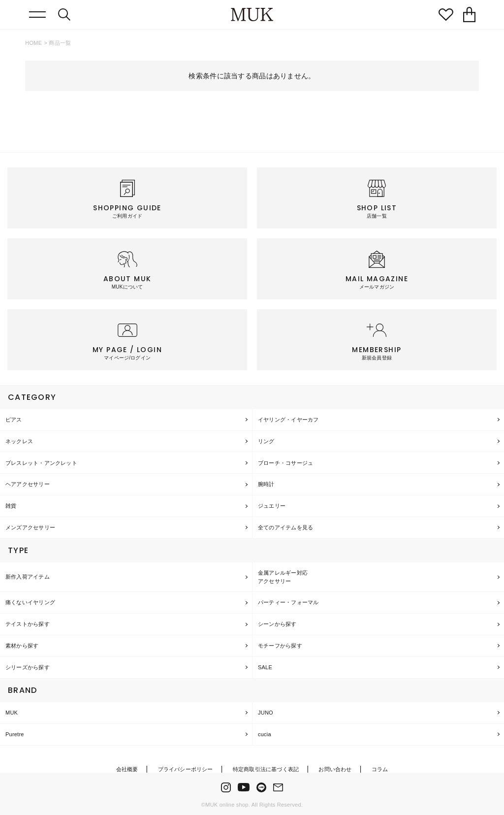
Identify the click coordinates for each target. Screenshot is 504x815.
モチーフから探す (280, 646)
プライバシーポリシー (186, 769)
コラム (380, 769)
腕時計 (266, 484)
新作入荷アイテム (28, 577)
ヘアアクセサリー (28, 484)
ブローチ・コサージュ (285, 463)
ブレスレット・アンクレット (41, 463)
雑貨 (11, 506)
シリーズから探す (28, 667)
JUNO (266, 713)
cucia (265, 734)
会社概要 (127, 769)
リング (266, 441)
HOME (33, 43)
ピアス (14, 420)
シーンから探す (277, 624)
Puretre (15, 734)
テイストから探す (28, 624)
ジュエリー (272, 506)
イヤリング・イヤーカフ (288, 420)
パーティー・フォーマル (288, 602)
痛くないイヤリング (30, 602)
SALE (265, 667)
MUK (12, 713)
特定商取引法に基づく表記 (266, 769)
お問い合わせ (335, 769)
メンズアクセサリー (30, 527)
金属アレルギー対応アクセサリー (283, 577)
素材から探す (22, 646)
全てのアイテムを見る (285, 527)
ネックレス (19, 441)
